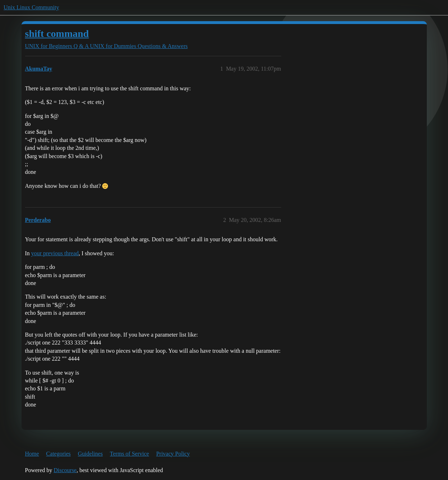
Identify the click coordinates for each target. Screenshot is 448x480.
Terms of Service (129, 454)
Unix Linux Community (31, 7)
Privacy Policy (173, 454)
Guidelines (90, 454)
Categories (58, 454)
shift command (57, 34)
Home (32, 454)
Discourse (65, 470)
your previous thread (55, 253)
